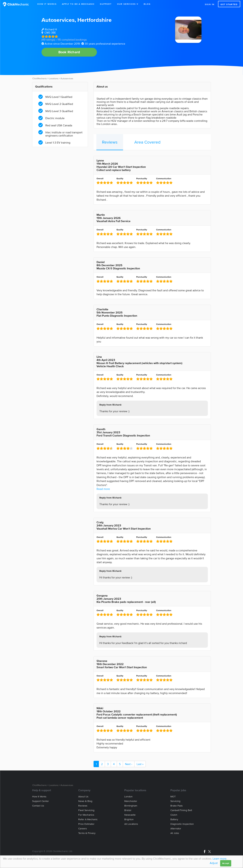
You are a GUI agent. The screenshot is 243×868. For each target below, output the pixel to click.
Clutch (174, 815)
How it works (39, 797)
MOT (173, 797)
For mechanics (86, 815)
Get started (229, 4)
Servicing (175, 801)
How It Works (47, 4)
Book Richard (69, 52)
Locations (54, 78)
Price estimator (86, 824)
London (128, 797)
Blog (147, 4)
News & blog (85, 801)
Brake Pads (177, 806)
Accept (226, 863)
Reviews (110, 142)
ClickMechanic (40, 78)
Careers (83, 829)
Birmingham (131, 806)
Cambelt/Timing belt (181, 810)
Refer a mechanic (88, 819)
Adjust (214, 863)
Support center (41, 801)
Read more (103, 489)
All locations (131, 824)
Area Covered (147, 142)
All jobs (175, 833)
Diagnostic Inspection (182, 824)
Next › (129, 764)
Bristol (128, 810)
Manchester (131, 801)
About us (83, 797)
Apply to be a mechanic (78, 4)
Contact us (38, 806)
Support (106, 4)
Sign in (210, 4)
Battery (174, 819)
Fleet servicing (86, 810)
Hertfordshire (95, 20)
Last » (140, 764)
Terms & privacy (87, 833)
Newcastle (130, 815)
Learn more (220, 859)
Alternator (176, 829)
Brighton (129, 819)
